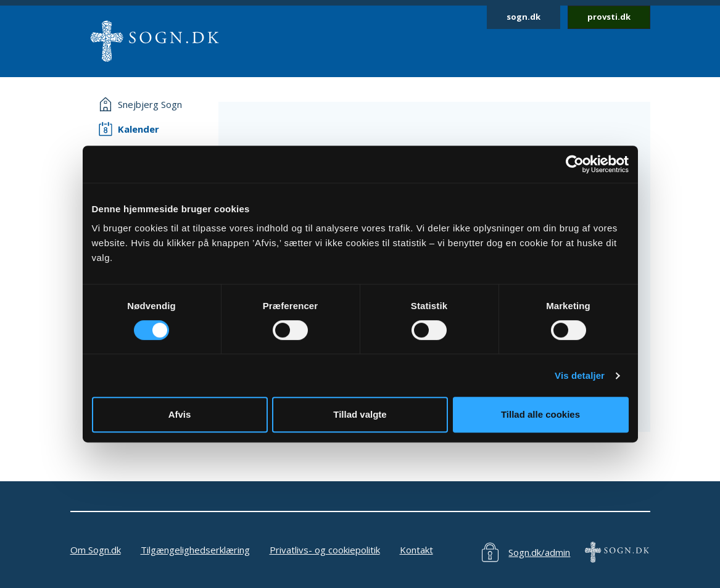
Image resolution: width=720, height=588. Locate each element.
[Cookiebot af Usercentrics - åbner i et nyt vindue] (575, 164)
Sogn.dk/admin (539, 552)
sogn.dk (523, 17)
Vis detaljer (580, 375)
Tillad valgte (360, 414)
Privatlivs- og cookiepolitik (325, 550)
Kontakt (416, 550)
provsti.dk (609, 17)
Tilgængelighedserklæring (195, 550)
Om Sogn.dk (96, 550)
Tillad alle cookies (540, 414)
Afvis (180, 414)
